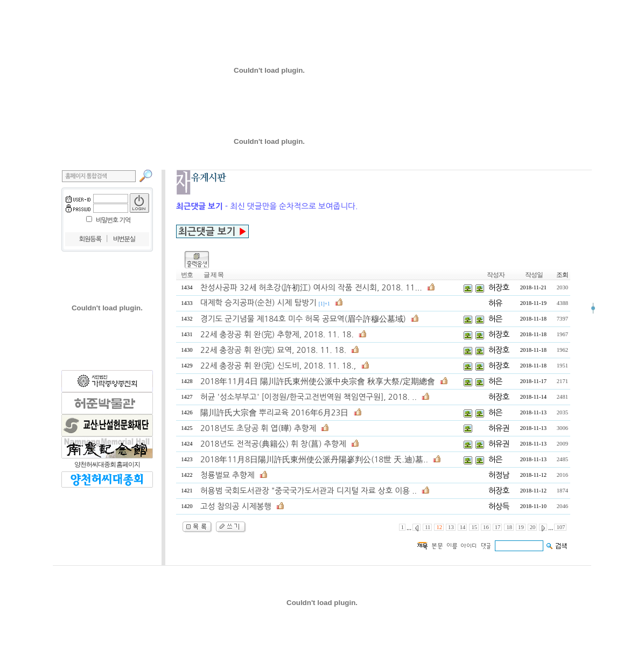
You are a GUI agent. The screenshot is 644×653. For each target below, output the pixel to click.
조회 (562, 275)
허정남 (499, 475)
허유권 (499, 428)
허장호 (499, 287)
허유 (495, 303)
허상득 (499, 506)
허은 (495, 319)
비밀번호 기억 (113, 220)
